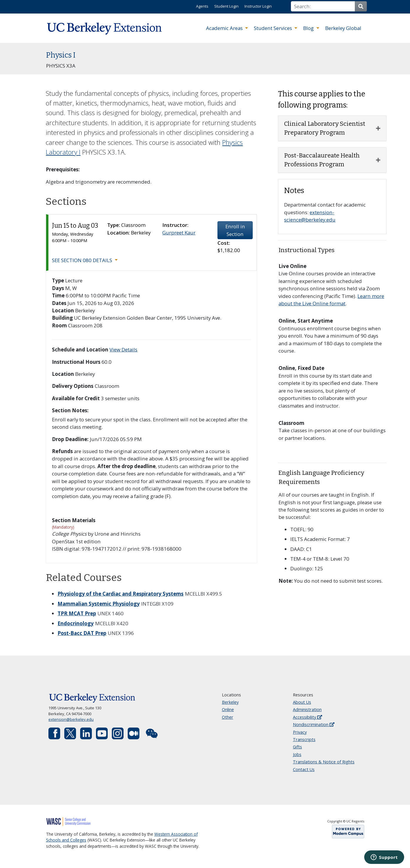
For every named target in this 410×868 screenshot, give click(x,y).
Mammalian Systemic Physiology (99, 604)
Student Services (274, 28)
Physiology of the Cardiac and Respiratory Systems (120, 594)
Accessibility (307, 717)
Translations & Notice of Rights (324, 762)
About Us (302, 702)
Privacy (300, 732)
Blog (309, 28)
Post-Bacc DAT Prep (82, 633)
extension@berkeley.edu (71, 719)
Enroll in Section (235, 230)
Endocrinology (76, 623)
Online (228, 709)
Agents (202, 6)
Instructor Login (258, 6)
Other (228, 717)
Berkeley (230, 702)
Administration (307, 709)
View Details (123, 350)
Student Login (226, 6)
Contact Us (304, 769)
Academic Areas (225, 28)
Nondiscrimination (314, 724)
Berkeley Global (343, 28)
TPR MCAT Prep (77, 613)
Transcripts (304, 739)
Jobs (297, 754)
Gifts (297, 747)
